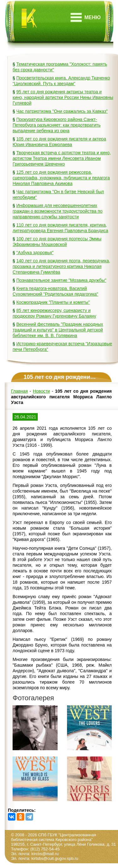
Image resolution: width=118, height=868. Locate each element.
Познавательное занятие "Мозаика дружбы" (61, 280)
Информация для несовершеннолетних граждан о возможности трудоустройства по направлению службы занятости (58, 211)
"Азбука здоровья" (35, 253)
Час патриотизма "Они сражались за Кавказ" (62, 111)
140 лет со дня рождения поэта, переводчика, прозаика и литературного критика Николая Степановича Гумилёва (61, 266)
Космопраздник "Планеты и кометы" (53, 302)
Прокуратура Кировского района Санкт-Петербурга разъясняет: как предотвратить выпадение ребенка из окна (57, 125)
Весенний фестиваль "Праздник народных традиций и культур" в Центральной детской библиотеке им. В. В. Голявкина (58, 330)
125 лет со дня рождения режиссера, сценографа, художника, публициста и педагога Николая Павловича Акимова (61, 178)
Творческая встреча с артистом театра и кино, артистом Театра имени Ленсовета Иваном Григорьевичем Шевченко (62, 158)
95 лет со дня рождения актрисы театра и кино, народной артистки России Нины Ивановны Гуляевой (63, 97)
